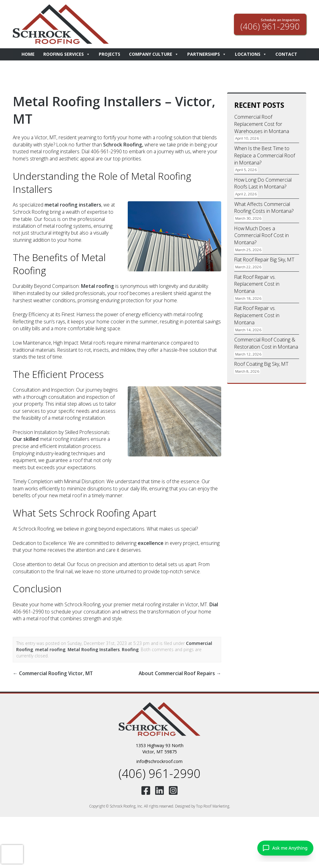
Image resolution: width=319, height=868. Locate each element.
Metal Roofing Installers (92, 649)
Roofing (129, 649)
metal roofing (50, 649)
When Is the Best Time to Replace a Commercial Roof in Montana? (264, 155)
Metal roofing (97, 286)
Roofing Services (67, 54)
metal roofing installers (72, 204)
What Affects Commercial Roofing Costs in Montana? (263, 206)
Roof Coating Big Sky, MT (261, 361)
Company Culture (154, 54)
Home (28, 54)
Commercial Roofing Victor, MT (52, 672)
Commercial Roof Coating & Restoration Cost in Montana (266, 341)
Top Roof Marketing (212, 804)
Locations (251, 54)
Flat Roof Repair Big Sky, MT (264, 258)
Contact (286, 54)
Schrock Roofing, (123, 144)
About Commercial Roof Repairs (181, 672)
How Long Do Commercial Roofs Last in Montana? (263, 182)
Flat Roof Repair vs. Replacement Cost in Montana (257, 282)
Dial (214, 603)
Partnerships (207, 54)
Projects (110, 54)
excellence (150, 542)
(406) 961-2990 (159, 771)
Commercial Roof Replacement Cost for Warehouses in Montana (261, 124)
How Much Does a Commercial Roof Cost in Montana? (261, 234)
